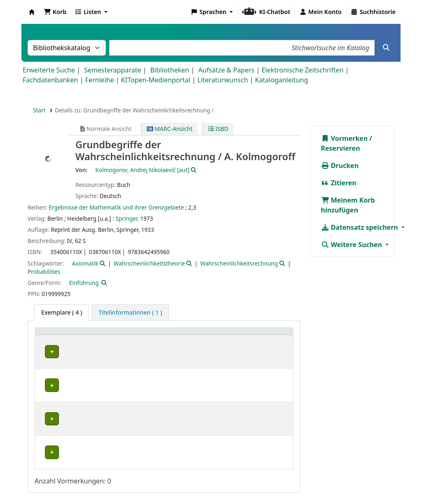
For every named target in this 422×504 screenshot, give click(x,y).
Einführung (84, 283)
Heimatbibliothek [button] (64, 335)
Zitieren (339, 183)
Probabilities (44, 272)
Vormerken (345, 138)
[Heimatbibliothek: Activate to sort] (83, 336)
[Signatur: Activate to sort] (234, 336)
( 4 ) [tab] (62, 312)
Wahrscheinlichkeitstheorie (149, 263)
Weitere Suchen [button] (353, 245)
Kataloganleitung (282, 80)
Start (39, 110)
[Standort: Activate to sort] (171, 336)
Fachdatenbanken (50, 80)
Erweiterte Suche (49, 70)
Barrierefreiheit (62, 481)
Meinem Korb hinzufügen (348, 205)
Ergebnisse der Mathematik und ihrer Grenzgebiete (116, 207)
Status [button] (269, 335)
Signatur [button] (228, 335)
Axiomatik (85, 263)
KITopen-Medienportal (156, 80)
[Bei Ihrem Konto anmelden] (320, 12)
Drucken (340, 166)
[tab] (130, 313)
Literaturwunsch (223, 80)
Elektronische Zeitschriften (303, 70)
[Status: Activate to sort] (274, 336)
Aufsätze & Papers (226, 70)
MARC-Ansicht (170, 129)
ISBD (218, 129)
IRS (46, 407)
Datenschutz (329, 471)
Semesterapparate (113, 70)
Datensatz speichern (360, 227)
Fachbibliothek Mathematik (80, 352)
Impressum (285, 471)
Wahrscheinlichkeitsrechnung (239, 263)
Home (251, 471)
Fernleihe (100, 80)
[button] (55, 12)
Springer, (127, 218)
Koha (32, 12)
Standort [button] (147, 335)
